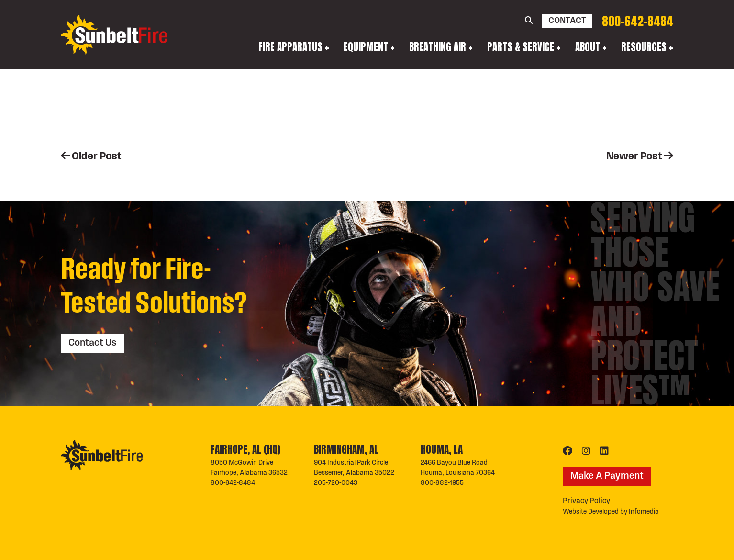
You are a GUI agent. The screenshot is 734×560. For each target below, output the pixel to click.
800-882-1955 (442, 483)
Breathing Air (438, 47)
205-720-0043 (336, 483)
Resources (644, 47)
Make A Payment (607, 476)
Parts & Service (521, 47)
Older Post (91, 157)
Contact (567, 21)
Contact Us (92, 343)
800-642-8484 (638, 21)
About (588, 47)
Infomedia (644, 512)
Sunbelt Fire (114, 35)
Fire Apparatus (290, 47)
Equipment (366, 47)
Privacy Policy (586, 501)
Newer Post (640, 157)
